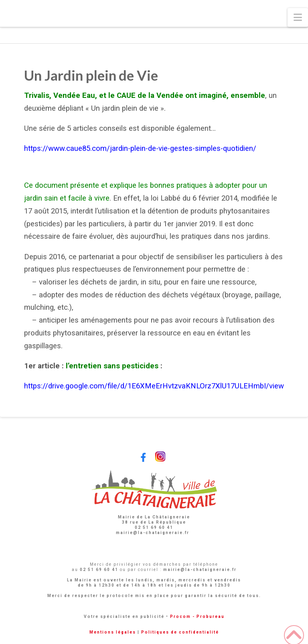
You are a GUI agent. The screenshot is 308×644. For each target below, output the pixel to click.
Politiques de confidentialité (180, 632)
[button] (298, 17)
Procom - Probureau (197, 617)
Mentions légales (113, 632)
